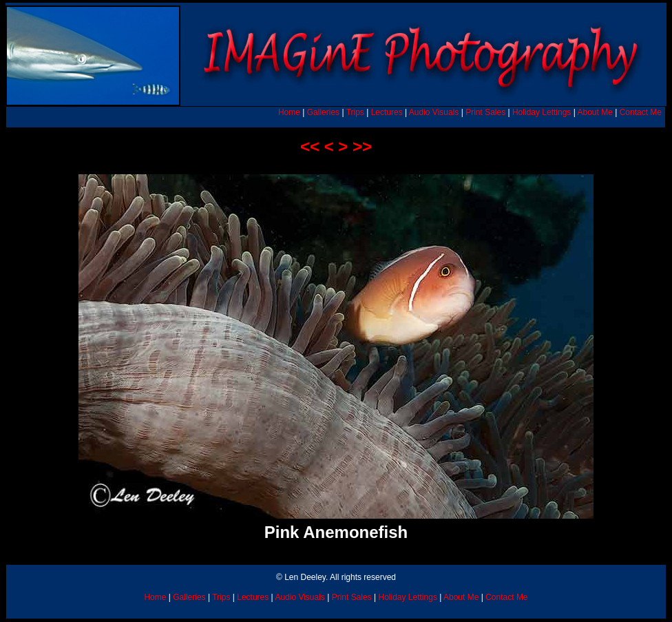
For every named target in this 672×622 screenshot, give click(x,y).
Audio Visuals (434, 112)
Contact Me (641, 112)
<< (310, 146)
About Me (595, 112)
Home (289, 112)
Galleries (323, 112)
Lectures (387, 112)
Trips (355, 112)
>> (362, 146)
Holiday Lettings (542, 112)
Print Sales (485, 112)
